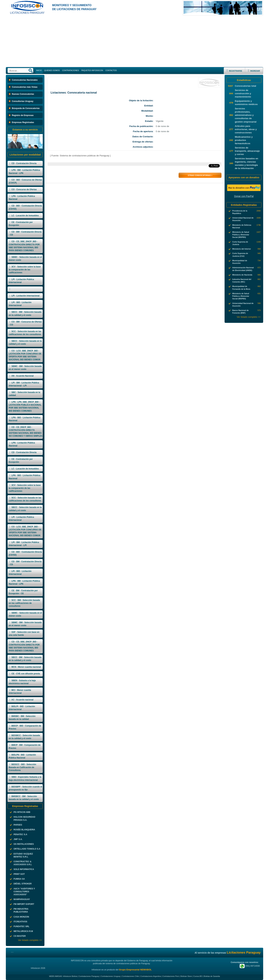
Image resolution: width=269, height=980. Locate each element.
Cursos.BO (198, 976)
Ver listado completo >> (30, 940)
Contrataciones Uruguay (111, 976)
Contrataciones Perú (171, 976)
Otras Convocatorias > (200, 175)
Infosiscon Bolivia (70, 976)
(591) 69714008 (250, 966)
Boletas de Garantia (212, 976)
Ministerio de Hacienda (242, 275)
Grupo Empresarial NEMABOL (135, 970)
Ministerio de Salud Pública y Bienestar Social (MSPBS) (241, 235)
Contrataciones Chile (130, 976)
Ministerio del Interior (242, 249)
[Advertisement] (134, 41)
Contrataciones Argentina (151, 976)
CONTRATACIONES (71, 70)
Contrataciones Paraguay (89, 976)
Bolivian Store (186, 976)
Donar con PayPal (244, 196)
